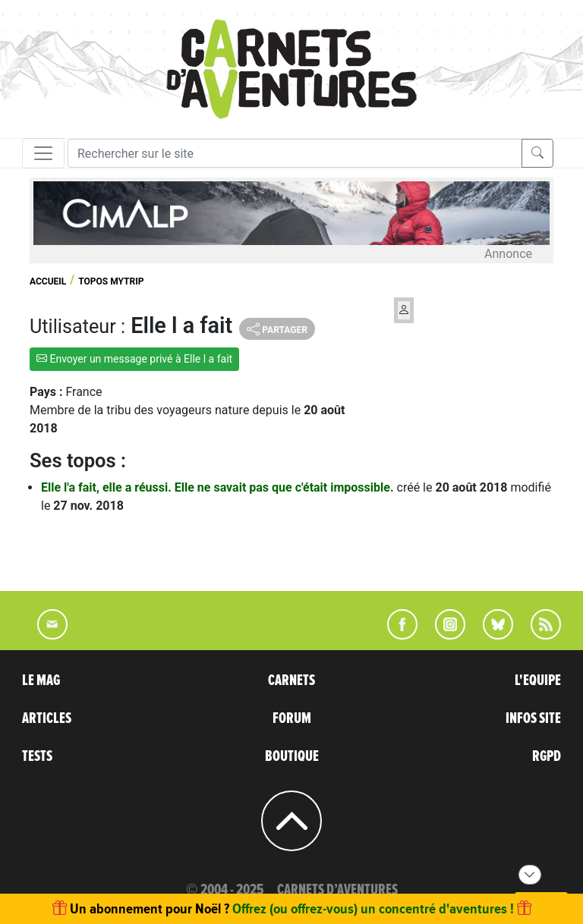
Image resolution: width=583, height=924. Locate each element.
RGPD (547, 756)
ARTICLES (47, 718)
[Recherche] (295, 153)
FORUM (292, 718)
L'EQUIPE (538, 680)
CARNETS (291, 680)
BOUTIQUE (292, 756)
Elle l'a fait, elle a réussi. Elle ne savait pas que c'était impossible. (219, 487)
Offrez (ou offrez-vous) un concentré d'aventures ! (373, 908)
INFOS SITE (533, 718)
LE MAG (41, 680)
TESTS (37, 756)
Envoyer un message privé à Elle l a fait (134, 359)
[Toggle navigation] (43, 153)
